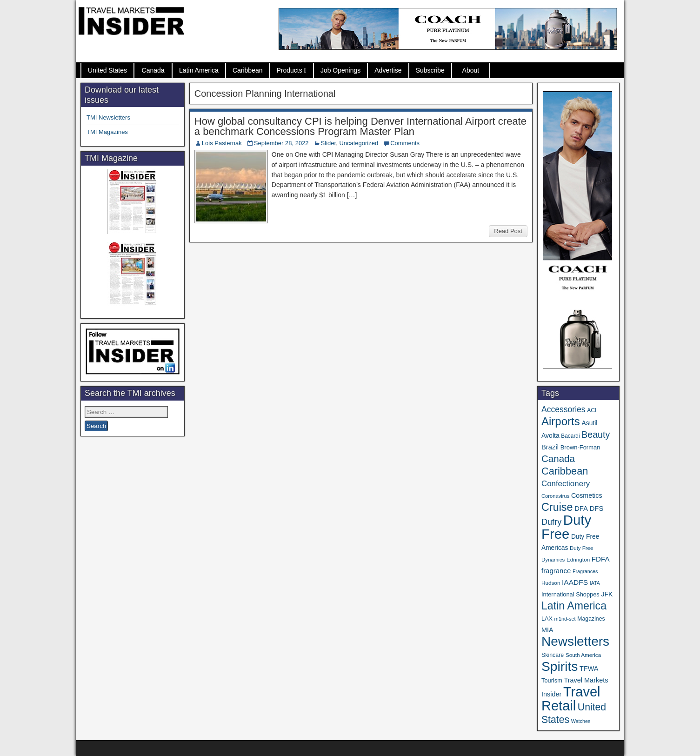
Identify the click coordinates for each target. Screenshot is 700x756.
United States (107, 70)
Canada (153, 70)
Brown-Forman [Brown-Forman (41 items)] (580, 447)
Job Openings (340, 70)
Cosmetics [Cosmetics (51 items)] (587, 495)
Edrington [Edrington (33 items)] (578, 559)
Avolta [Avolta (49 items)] (550, 435)
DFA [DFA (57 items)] (581, 508)
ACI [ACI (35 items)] (592, 410)
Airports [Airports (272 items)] (561, 421)
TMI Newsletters (108, 117)
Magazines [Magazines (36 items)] (591, 619)
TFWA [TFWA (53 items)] (589, 669)
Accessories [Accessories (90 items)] (563, 409)
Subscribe (430, 70)
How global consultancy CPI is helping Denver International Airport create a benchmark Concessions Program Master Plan (360, 126)
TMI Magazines (107, 132)
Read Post (508, 231)
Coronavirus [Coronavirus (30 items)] (555, 496)
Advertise (388, 70)
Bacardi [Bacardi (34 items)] (570, 436)
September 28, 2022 (281, 143)
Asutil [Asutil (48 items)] (589, 423)
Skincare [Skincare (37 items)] (553, 655)
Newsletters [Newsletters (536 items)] (575, 641)
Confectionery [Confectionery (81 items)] (566, 484)
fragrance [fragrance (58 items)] (556, 571)
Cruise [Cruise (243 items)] (557, 507)
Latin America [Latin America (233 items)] (574, 606)
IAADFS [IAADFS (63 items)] (575, 582)
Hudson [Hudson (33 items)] (551, 583)
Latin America (199, 70)
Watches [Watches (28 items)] (581, 721)
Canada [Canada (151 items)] (558, 458)
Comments (405, 143)
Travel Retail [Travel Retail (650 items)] (571, 699)
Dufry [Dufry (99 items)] (551, 522)
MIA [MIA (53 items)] (547, 630)
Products (290, 70)
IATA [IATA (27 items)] (595, 583)
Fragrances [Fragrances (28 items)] (585, 571)
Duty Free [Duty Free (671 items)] (566, 527)
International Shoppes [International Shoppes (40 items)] (570, 594)
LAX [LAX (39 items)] (547, 619)
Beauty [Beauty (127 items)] (596, 435)
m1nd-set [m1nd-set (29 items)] (565, 619)
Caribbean (248, 70)
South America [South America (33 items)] (583, 655)
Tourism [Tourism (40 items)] (552, 680)
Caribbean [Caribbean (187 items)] (565, 471)
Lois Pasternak (222, 143)
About (471, 70)
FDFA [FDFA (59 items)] (601, 559)
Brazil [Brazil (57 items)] (550, 447)
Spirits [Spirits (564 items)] (560, 666)
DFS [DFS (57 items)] (597, 508)
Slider (329, 143)
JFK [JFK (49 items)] (607, 594)
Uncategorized (359, 143)
